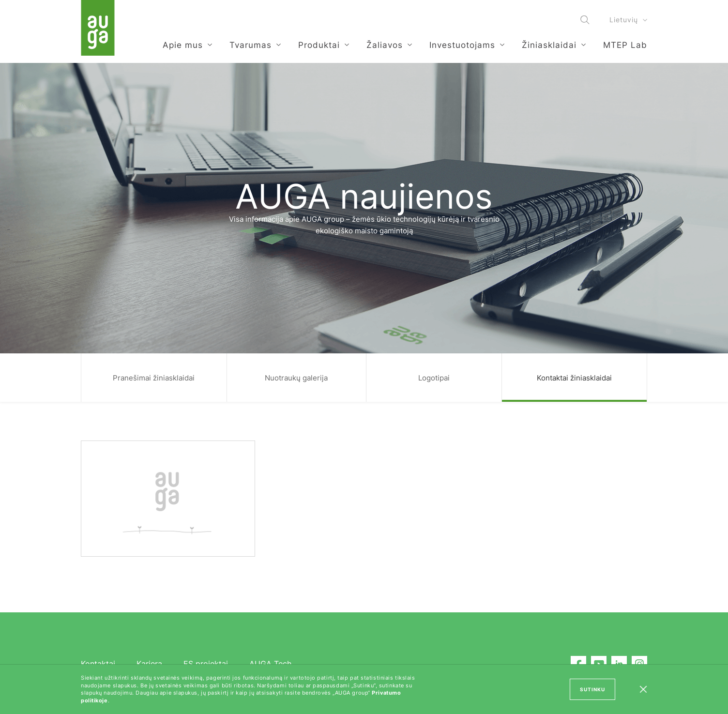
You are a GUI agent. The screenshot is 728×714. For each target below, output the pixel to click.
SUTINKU (592, 689)
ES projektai (206, 664)
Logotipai (434, 378)
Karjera (149, 664)
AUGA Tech (270, 664)
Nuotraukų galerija (296, 378)
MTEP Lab (625, 45)
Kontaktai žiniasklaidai (574, 378)
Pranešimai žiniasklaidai (154, 378)
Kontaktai (98, 664)
